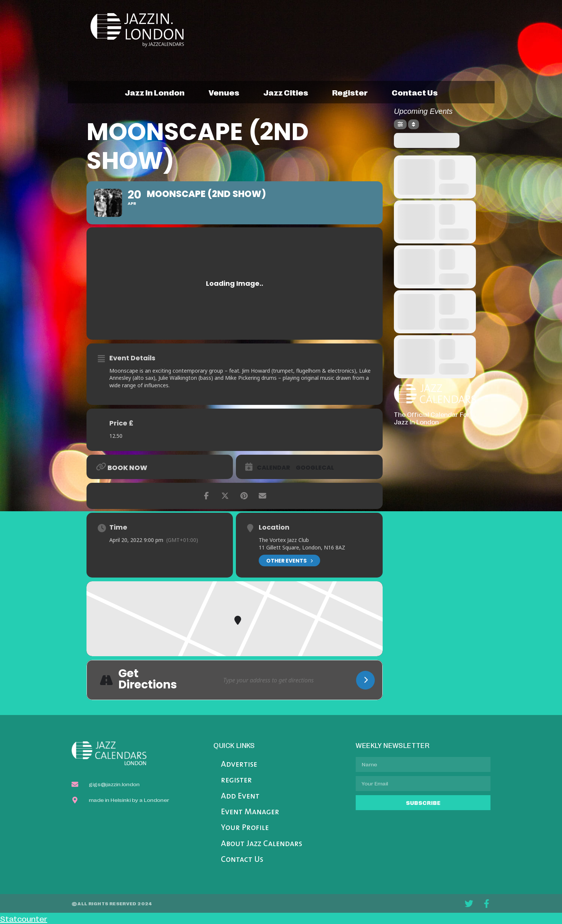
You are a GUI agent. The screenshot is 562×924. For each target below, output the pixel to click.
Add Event (240, 796)
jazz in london (155, 92)
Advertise (239, 765)
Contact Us (242, 860)
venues (224, 92)
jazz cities (286, 92)
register (350, 92)
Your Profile (245, 828)
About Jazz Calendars (262, 844)
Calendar (274, 468)
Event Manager (250, 812)
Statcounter (24, 918)
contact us (415, 92)
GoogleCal (315, 468)
